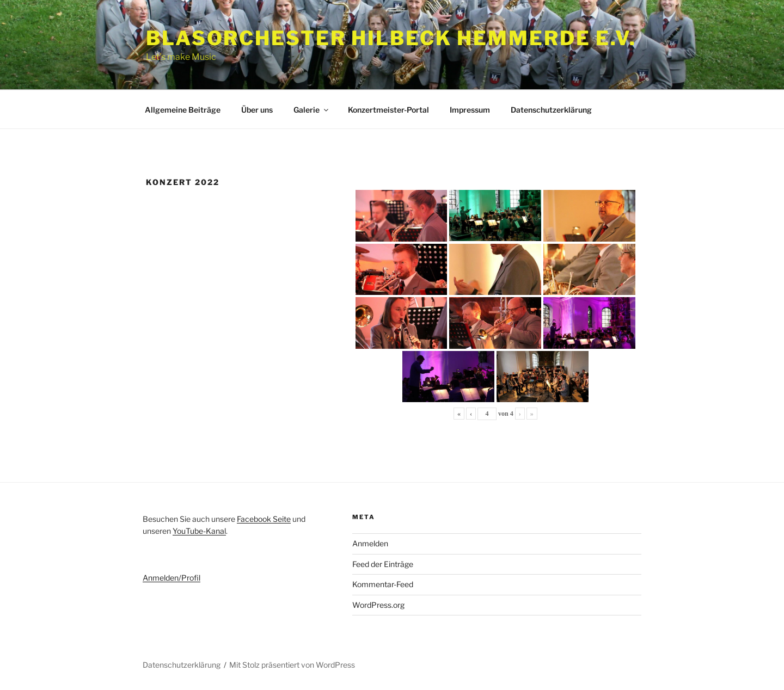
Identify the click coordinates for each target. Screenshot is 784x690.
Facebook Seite (264, 519)
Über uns (257, 110)
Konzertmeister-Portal (388, 110)
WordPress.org (378, 605)
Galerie (312, 110)
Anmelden (370, 543)
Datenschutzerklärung (551, 110)
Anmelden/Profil (171, 578)
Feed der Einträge (383, 564)
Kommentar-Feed (383, 584)
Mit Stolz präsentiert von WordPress (292, 665)
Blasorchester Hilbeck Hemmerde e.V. (391, 38)
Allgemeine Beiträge (183, 110)
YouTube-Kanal (199, 531)
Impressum (470, 110)
